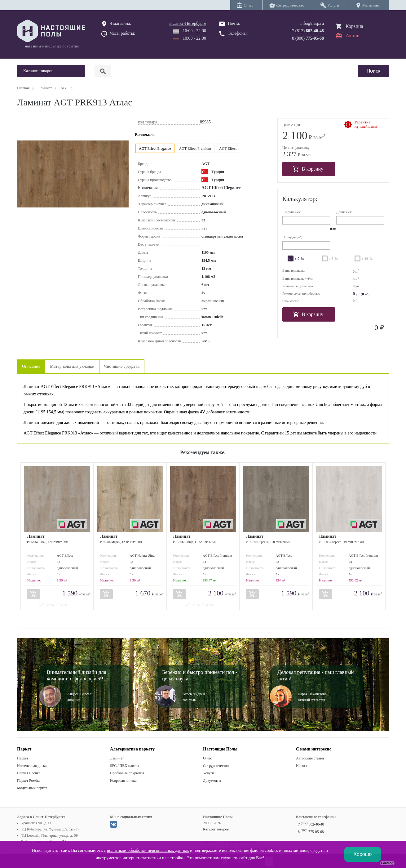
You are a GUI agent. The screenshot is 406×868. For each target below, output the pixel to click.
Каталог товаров (216, 829)
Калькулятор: (300, 199)
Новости (303, 766)
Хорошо (363, 854)
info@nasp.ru (312, 23)
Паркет (23, 758)
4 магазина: (121, 23)
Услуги (209, 773)
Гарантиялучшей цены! (366, 124)
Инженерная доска (32, 766)
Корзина (354, 26)
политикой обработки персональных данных (148, 850)
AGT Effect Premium (195, 149)
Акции (353, 36)
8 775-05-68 (311, 832)
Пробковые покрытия (127, 773)
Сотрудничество (216, 766)
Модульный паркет (32, 788)
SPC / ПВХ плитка (125, 766)
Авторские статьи (310, 758)
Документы (212, 781)
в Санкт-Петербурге (188, 23)
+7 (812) (307, 31)
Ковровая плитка (123, 781)
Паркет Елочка (29, 773)
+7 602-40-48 (310, 824)
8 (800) (308, 38)
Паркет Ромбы (28, 781)
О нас (207, 758)
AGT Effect (228, 149)
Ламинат (117, 758)
